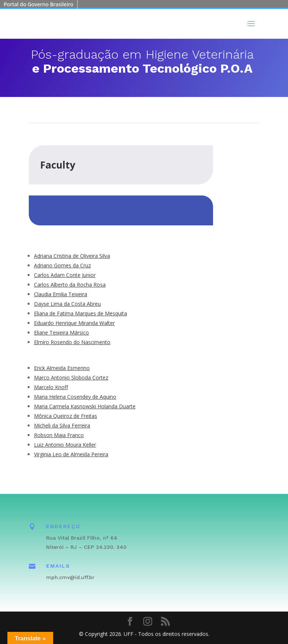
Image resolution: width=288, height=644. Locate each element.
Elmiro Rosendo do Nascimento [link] (72, 342)
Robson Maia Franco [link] (59, 435)
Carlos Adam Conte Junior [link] (65, 275)
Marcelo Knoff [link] (51, 387)
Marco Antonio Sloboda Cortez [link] (71, 378)
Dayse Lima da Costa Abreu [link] (67, 304)
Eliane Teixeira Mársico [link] (61, 333)
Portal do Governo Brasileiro (39, 4)
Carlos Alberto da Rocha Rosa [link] (70, 285)
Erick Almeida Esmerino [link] (62, 368)
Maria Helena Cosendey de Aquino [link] (75, 397)
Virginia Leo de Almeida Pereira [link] (71, 454)
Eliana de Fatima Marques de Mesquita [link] (80, 313)
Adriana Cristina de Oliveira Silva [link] (72, 256)
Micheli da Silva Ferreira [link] (62, 425)
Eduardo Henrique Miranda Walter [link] (74, 323)
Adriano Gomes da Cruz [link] (62, 265)
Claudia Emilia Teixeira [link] (61, 294)
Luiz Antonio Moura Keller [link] (65, 445)
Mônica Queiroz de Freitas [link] (66, 416)
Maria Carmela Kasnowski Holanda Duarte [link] (85, 406)
